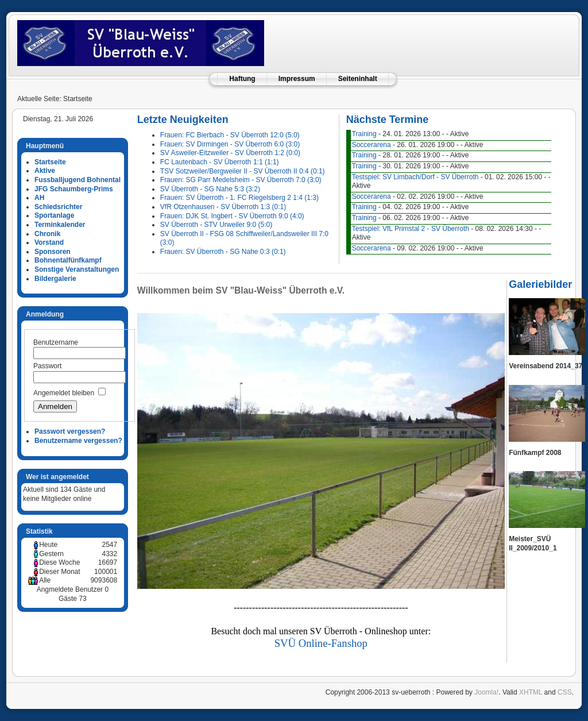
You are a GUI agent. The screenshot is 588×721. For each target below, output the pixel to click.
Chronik (47, 234)
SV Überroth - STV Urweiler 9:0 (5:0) (216, 225)
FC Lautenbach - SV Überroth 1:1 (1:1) (220, 162)
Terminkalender (60, 225)
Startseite (50, 162)
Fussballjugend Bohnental (78, 180)
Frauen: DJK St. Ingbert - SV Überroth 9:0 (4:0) (232, 216)
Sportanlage (54, 215)
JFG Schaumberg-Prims (74, 189)
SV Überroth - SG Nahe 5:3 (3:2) (210, 189)
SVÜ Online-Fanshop (321, 643)
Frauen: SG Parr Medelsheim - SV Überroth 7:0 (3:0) (241, 180)
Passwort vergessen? (70, 431)
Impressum (297, 79)
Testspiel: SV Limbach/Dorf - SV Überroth (415, 177)
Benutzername (56, 342)
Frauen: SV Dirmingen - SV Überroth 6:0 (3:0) (230, 144)
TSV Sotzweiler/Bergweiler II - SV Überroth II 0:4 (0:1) (243, 171)
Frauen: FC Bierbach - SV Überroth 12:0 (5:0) (230, 135)
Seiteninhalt (358, 79)
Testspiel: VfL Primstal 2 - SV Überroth (411, 229)
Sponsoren (53, 252)
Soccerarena (372, 145)
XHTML (531, 692)
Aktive (45, 171)
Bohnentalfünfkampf (68, 260)
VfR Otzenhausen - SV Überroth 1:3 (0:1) (223, 207)
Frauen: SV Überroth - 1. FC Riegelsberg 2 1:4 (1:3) (239, 198)
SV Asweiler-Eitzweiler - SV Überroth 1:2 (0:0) (230, 153)
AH (39, 198)
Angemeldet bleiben (64, 393)
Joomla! (486, 692)
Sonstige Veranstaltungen (77, 269)
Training (364, 134)
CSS (565, 692)
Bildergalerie (55, 279)
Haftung (242, 79)
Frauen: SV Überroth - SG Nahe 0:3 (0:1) (223, 252)
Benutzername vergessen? (78, 441)
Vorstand (49, 242)
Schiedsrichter (58, 207)
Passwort (47, 366)
